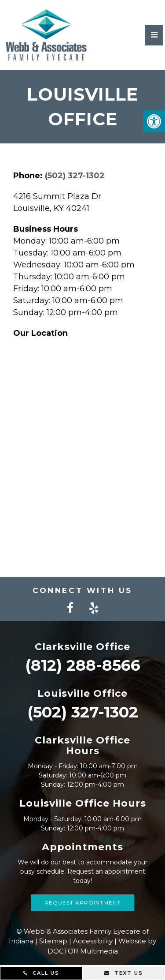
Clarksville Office (82, 647)
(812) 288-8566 (83, 665)
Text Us (124, 973)
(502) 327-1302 (75, 176)
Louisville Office (82, 693)
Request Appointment (82, 903)
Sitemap (53, 941)
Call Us (41, 973)
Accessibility (93, 941)
